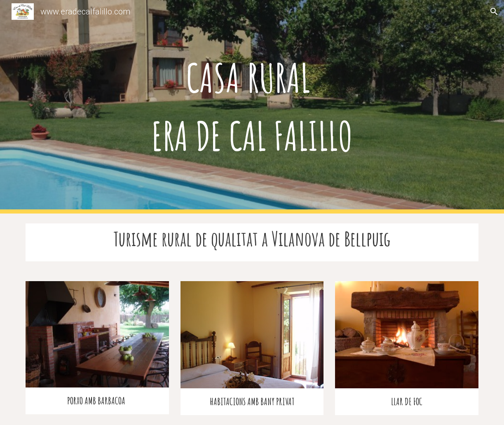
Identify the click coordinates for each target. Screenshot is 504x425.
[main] (252, 107)
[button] (494, 12)
